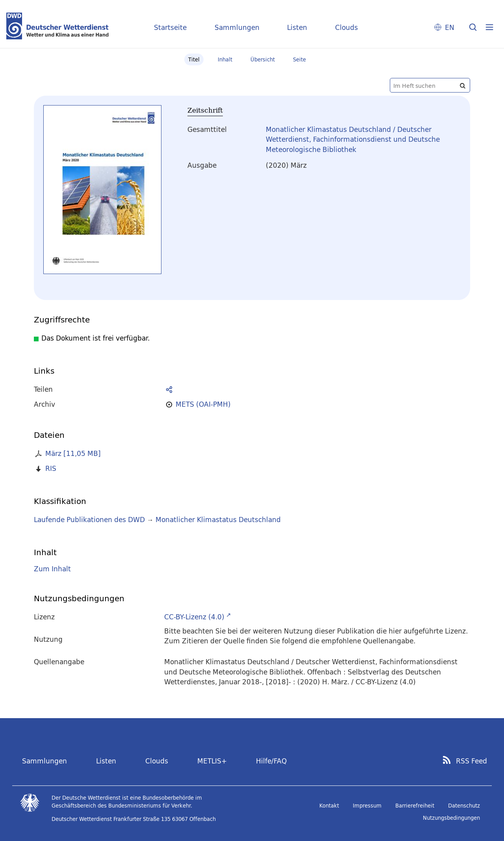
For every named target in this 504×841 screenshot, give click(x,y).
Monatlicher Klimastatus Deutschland (218, 520)
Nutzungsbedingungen (451, 818)
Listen (297, 27)
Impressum (367, 806)
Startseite (170, 27)
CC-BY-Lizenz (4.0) (194, 617)
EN (450, 27)
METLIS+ (212, 761)
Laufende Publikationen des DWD (89, 520)
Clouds (346, 27)
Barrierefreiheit (415, 806)
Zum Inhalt (52, 569)
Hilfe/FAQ (271, 761)
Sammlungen (237, 27)
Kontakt (329, 806)
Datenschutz (464, 806)
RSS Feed (472, 761)
